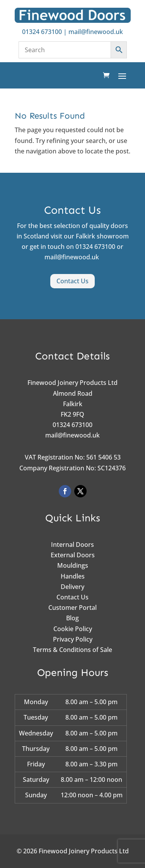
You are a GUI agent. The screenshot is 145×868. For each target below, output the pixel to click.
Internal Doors (72, 545)
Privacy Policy (73, 639)
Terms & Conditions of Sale (72, 650)
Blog (72, 618)
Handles (73, 576)
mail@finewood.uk (96, 32)
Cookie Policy (73, 629)
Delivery (72, 587)
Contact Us (72, 281)
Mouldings (73, 565)
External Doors (73, 555)
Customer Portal (72, 608)
